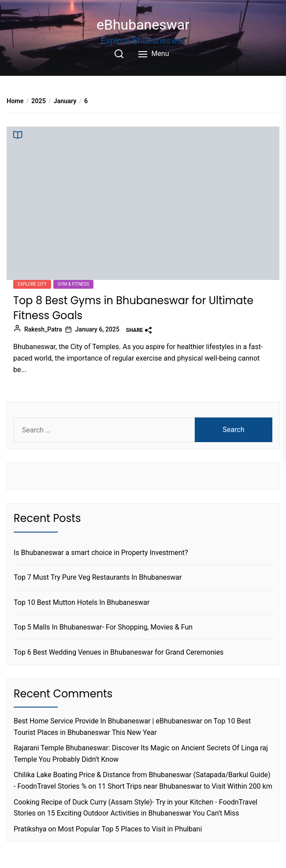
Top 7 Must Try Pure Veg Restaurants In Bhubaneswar (98, 577)
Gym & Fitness (74, 284)
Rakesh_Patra (43, 329)
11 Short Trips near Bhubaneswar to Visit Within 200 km (185, 786)
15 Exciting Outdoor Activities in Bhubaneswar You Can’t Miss (143, 813)
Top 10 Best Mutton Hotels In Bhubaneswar (82, 602)
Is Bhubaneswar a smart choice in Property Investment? (101, 553)
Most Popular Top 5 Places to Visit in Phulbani (130, 829)
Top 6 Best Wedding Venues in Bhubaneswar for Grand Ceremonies (119, 652)
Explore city (32, 284)
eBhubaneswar (143, 25)
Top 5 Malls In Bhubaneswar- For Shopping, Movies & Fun (103, 627)
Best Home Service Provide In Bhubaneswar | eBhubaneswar (108, 721)
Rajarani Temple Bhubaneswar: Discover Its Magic (92, 748)
